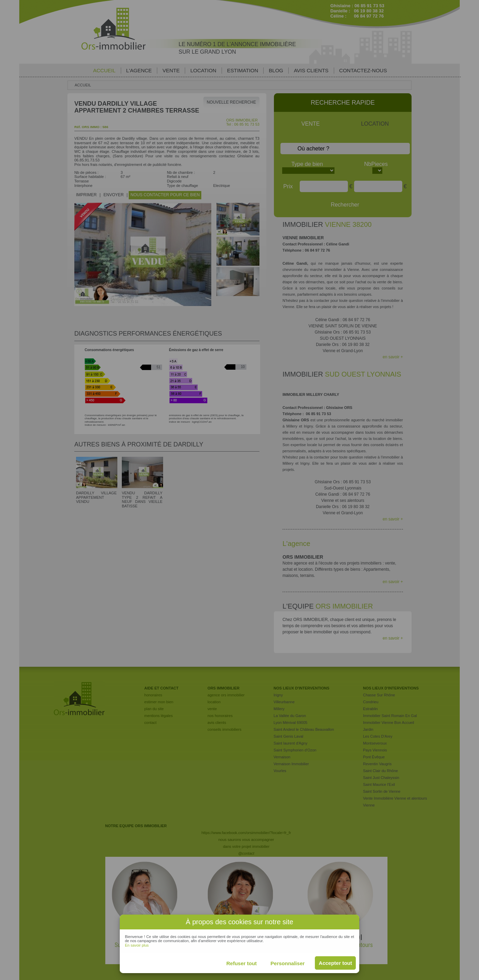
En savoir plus (137, 945)
